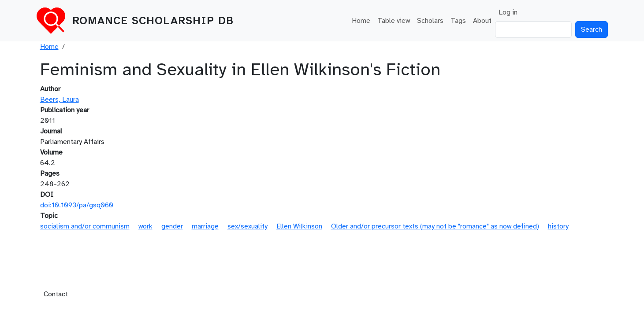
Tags (458, 21)
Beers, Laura (60, 100)
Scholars (430, 21)
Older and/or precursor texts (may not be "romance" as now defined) (435, 226)
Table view (394, 21)
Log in (508, 12)
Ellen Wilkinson (299, 226)
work (145, 226)
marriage (205, 226)
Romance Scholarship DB (153, 21)
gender (172, 226)
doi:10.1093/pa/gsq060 (77, 205)
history (558, 226)
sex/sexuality (248, 226)
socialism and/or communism (85, 226)
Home (361, 21)
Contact (56, 294)
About (482, 21)
